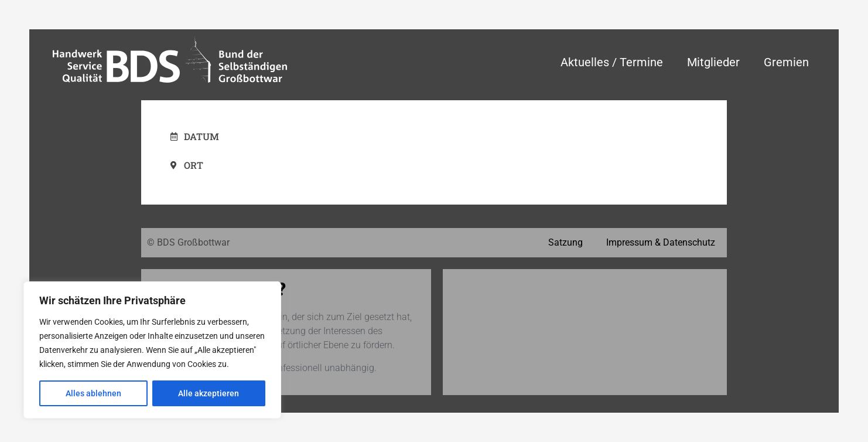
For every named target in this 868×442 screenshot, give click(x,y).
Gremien (786, 62)
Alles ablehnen (93, 393)
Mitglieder (713, 62)
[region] (152, 350)
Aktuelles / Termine (612, 62)
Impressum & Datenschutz (661, 242)
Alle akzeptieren (209, 393)
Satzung (565, 242)
